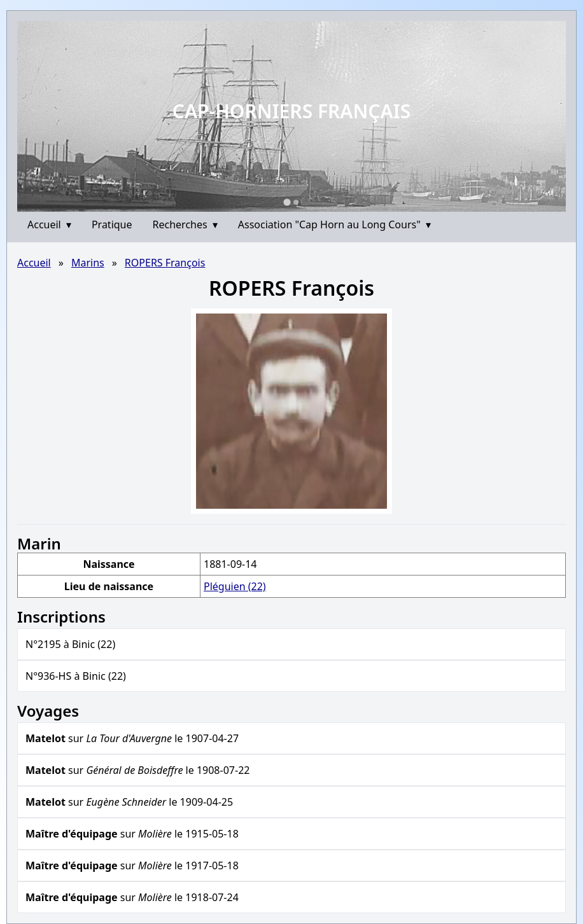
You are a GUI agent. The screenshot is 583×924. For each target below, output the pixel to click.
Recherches (185, 224)
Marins (88, 263)
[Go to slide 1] (287, 202)
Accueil (49, 224)
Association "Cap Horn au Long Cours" (334, 224)
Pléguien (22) (235, 586)
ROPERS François (165, 263)
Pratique (112, 224)
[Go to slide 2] (296, 202)
